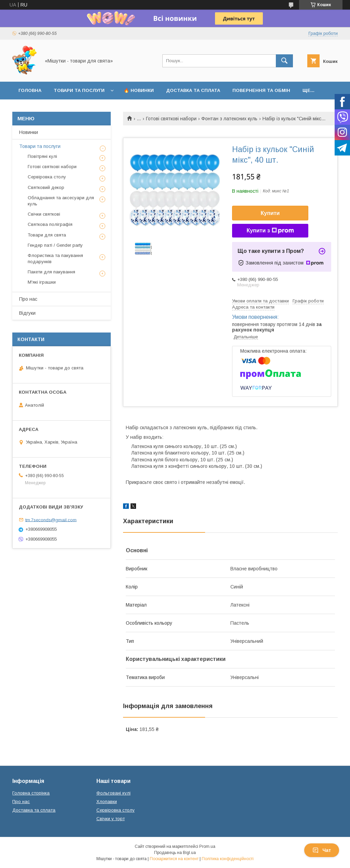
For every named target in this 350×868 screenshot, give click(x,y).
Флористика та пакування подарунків (55, 259)
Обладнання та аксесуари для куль (61, 201)
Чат (322, 850)
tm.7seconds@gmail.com (51, 520)
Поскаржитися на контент (174, 859)
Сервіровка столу (47, 177)
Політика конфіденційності (228, 859)
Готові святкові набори (171, 119)
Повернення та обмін (261, 90)
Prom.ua (207, 846)
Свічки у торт (111, 819)
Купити (270, 213)
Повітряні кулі (42, 156)
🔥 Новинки (139, 90)
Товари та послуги (79, 90)
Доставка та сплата (193, 90)
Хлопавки (107, 802)
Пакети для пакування (51, 272)
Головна (30, 90)
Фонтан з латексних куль (229, 119)
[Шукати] (284, 61)
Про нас (28, 299)
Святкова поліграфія (50, 224)
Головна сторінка (31, 793)
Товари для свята (47, 235)
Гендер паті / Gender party (55, 245)
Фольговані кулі (113, 793)
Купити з (270, 231)
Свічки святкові (44, 214)
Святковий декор (46, 187)
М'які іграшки (42, 282)
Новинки (29, 132)
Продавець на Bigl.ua (175, 853)
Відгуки (27, 313)
